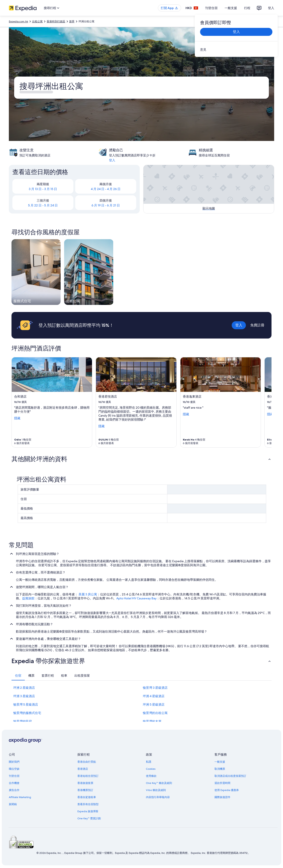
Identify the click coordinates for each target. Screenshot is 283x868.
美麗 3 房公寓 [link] (88, 594)
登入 (271, 8)
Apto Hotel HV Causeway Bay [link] (136, 598)
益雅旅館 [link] (28, 598)
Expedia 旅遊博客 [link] (88, 811)
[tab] (18, 676)
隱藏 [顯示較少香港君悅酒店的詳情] (101, 426)
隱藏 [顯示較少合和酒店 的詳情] (17, 418)
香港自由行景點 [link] (87, 762)
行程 (247, 8)
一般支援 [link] (220, 762)
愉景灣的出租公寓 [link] (155, 713)
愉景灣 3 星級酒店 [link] (155, 688)
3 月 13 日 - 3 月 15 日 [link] (43, 189)
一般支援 (231, 8)
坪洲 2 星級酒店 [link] (24, 688)
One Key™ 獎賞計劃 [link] (89, 818)
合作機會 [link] (14, 783)
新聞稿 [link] (13, 804)
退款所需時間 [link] (222, 783)
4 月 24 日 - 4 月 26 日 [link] (106, 189)
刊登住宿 (211, 8)
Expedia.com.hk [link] (18, 21)
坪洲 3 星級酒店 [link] (24, 696)
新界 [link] (72, 21)
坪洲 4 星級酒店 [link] (154, 696)
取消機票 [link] (220, 769)
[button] (141, 459)
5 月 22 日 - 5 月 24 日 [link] (43, 205)
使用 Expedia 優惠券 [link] (227, 790)
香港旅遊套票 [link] (85, 783)
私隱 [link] (149, 762)
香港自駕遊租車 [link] (87, 797)
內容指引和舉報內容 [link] (158, 797)
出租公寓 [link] (37, 21)
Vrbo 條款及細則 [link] (156, 790)
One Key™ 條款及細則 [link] (159, 783)
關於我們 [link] (14, 762)
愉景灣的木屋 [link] (152, 721)
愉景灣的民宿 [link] (23, 721)
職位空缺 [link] (14, 769)
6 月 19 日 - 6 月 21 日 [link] (106, 205)
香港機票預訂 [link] (85, 790)
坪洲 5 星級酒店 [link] (154, 704)
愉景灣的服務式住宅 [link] (27, 713)
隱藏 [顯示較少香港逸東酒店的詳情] (186, 414)
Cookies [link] (151, 769)
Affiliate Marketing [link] (20, 797)
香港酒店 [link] (83, 769)
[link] (236, 50)
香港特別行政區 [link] (56, 21)
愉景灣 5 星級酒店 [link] (26, 704)
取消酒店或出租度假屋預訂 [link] (230, 776)
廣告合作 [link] (14, 790)
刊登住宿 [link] (14, 776)
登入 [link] (112, 160)
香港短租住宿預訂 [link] (88, 776)
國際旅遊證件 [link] (222, 797)
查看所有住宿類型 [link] (88, 804)
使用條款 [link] (151, 776)
